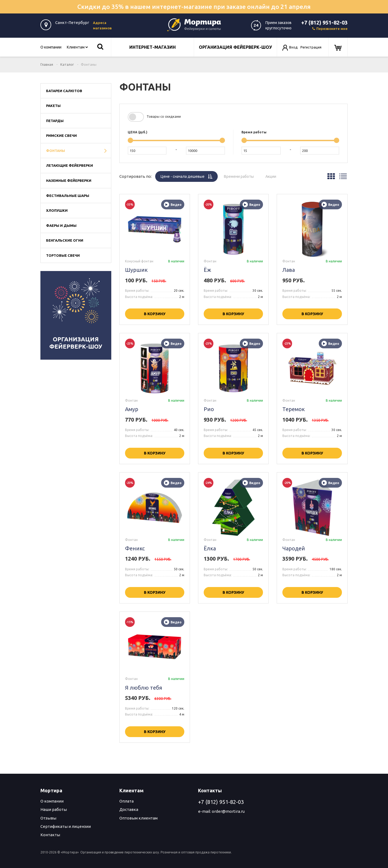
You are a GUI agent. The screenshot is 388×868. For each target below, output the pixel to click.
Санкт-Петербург (72, 22)
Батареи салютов (64, 91)
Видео (173, 204)
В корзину (155, 314)
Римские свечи (61, 136)
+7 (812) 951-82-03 (324, 22)
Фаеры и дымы (61, 225)
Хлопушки (57, 210)
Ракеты (53, 106)
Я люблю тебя (144, 688)
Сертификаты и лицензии (66, 826)
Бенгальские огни (65, 240)
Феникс (135, 548)
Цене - (189, 175)
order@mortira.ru (228, 811)
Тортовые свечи (63, 255)
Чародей (294, 548)
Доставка (129, 809)
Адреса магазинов (102, 25)
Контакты (50, 835)
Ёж (207, 270)
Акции (273, 175)
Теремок (294, 409)
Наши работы (54, 809)
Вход (293, 47)
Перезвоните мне (330, 29)
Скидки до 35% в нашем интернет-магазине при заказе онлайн (194, 7)
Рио (209, 409)
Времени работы (242, 175)
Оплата (127, 801)
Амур (132, 409)
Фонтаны (56, 151)
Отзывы (48, 818)
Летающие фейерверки (70, 165)
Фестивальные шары (68, 196)
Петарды (55, 121)
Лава (289, 270)
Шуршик (136, 270)
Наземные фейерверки (69, 180)
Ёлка (210, 548)
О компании (51, 47)
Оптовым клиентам (138, 818)
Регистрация (311, 47)
